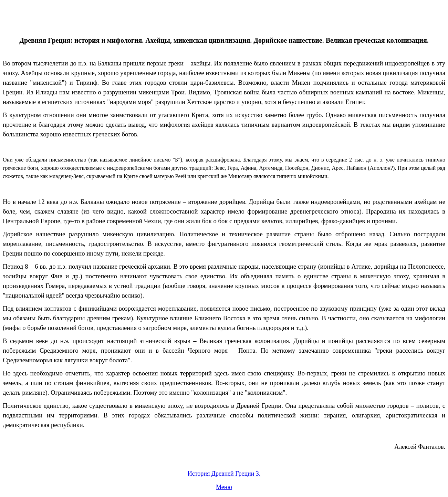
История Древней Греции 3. (224, 474)
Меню (224, 487)
